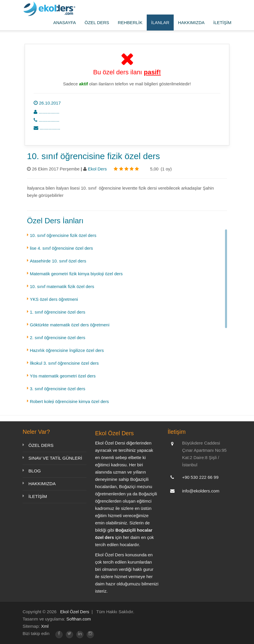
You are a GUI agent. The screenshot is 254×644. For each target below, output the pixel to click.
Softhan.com (79, 619)
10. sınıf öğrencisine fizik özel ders (63, 235)
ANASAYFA (65, 23)
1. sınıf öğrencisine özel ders (58, 312)
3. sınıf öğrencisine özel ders (58, 389)
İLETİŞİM (222, 23)
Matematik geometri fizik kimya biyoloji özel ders (76, 274)
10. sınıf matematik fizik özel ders (62, 286)
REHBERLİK (130, 23)
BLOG (35, 471)
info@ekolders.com (201, 491)
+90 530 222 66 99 (200, 477)
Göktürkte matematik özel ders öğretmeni (70, 325)
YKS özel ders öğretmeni (54, 299)
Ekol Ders (98, 169)
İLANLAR (160, 23)
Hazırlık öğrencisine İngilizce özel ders (67, 350)
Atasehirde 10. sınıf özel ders (58, 261)
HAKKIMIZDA (191, 23)
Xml (45, 626)
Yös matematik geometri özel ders (63, 376)
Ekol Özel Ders (75, 612)
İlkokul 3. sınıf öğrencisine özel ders (64, 363)
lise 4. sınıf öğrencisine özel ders (61, 248)
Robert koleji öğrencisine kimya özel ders (69, 401)
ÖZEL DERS (97, 23)
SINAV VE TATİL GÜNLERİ (55, 458)
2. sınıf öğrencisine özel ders (58, 338)
